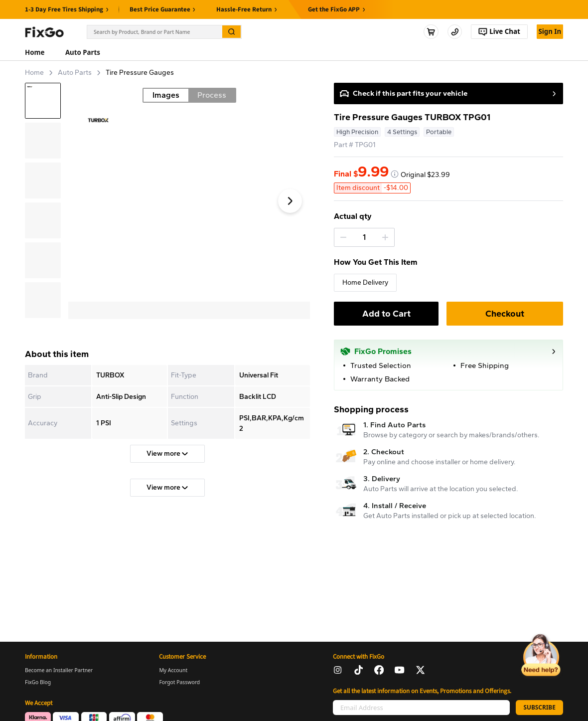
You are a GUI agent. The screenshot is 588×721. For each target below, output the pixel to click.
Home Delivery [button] (365, 282)
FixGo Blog (38, 682)
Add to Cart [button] (386, 314)
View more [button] (167, 453)
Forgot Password (179, 682)
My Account (173, 670)
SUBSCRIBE (539, 707)
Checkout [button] (505, 314)
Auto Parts (75, 73)
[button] (343, 237)
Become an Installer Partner (59, 670)
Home (34, 73)
